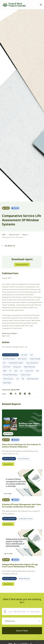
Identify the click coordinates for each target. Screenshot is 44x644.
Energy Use (17, 367)
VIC (18, 379)
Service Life (29, 371)
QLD (16, 371)
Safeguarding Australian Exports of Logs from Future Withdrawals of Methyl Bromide (20, 567)
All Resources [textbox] (10, 621)
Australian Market (9, 359)
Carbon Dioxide (35, 359)
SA (21, 371)
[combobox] (22, 621)
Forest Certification (9, 519)
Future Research (24, 459)
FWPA (4, 235)
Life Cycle (24, 355)
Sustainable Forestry (26, 519)
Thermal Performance (10, 375)
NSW (5, 371)
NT (10, 371)
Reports (25, 235)
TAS (37, 371)
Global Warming (29, 367)
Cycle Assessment (32, 363)
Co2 (4, 363)
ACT (32, 355)
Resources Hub (14, 235)
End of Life (7, 367)
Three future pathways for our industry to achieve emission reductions (21, 446)
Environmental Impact (10, 355)
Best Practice (22, 359)
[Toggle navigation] (40, 5)
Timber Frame (25, 375)
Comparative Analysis (16, 363)
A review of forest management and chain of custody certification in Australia (22, 506)
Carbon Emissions (9, 459)
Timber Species (8, 379)
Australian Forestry (9, 579)
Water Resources (33, 379)
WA (23, 379)
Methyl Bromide (24, 579)
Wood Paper (7, 383)
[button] (2, 246)
